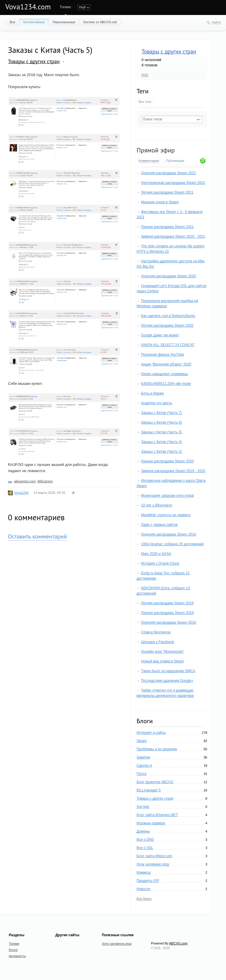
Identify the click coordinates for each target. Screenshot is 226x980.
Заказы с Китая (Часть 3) (161, 452)
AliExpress (45, 481)
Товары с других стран (169, 51)
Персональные (64, 22)
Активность (103, 7)
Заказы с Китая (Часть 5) (161, 432)
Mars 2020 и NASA (156, 554)
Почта (141, 774)
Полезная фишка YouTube (162, 355)
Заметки (143, 757)
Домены (143, 831)
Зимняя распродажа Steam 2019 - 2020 (173, 471)
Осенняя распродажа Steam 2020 (168, 276)
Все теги (145, 102)
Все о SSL (145, 848)
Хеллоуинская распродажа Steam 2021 (173, 183)
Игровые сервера (151, 823)
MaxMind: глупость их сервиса (166, 515)
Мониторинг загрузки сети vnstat (167, 496)
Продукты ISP (148, 881)
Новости (143, 889)
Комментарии (149, 161)
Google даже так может (160, 335)
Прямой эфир (156, 150)
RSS (145, 75)
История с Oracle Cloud (160, 563)
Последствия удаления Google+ (167, 681)
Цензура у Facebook (157, 642)
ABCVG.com (178, 943)
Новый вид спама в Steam (162, 661)
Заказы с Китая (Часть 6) (161, 422)
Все (13, 22)
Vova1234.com (28, 7)
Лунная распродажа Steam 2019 (167, 613)
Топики (65, 7)
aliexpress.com (25, 481)
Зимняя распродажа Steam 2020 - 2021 (173, 236)
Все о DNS (145, 840)
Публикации (175, 161)
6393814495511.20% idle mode (166, 384)
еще (123, 7)
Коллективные (34, 22)
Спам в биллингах (156, 632)
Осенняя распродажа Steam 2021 (168, 173)
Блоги (82, 7)
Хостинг (143, 807)
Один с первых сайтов (159, 525)
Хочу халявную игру (153, 864)
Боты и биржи (152, 393)
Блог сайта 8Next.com (154, 856)
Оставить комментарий (37, 536)
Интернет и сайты (151, 733)
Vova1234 (21, 493)
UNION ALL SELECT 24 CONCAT (168, 345)
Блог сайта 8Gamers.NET (157, 815)
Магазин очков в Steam (160, 202)
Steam (142, 741)
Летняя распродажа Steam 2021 (167, 192)
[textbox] (172, 119)
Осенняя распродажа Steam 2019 (168, 534)
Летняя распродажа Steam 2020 (167, 325)
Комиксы (144, 872)
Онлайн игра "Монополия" (162, 652)
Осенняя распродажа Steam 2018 (168, 622)
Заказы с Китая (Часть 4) (161, 442)
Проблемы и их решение (157, 749)
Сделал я (144, 766)
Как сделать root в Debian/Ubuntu (168, 316)
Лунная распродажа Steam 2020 (167, 461)
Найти (216, 22)
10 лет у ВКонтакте (157, 505)
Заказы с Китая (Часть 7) (161, 413)
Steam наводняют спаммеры (164, 374)
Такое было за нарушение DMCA (168, 671)
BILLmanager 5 (149, 790)
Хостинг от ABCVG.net (100, 22)
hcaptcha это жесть (157, 403)
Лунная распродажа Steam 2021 (167, 227)
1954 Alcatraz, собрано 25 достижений (172, 544)
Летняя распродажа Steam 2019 (167, 603)
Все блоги (144, 899)
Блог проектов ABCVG (155, 782)
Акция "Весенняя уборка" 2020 (166, 364)
